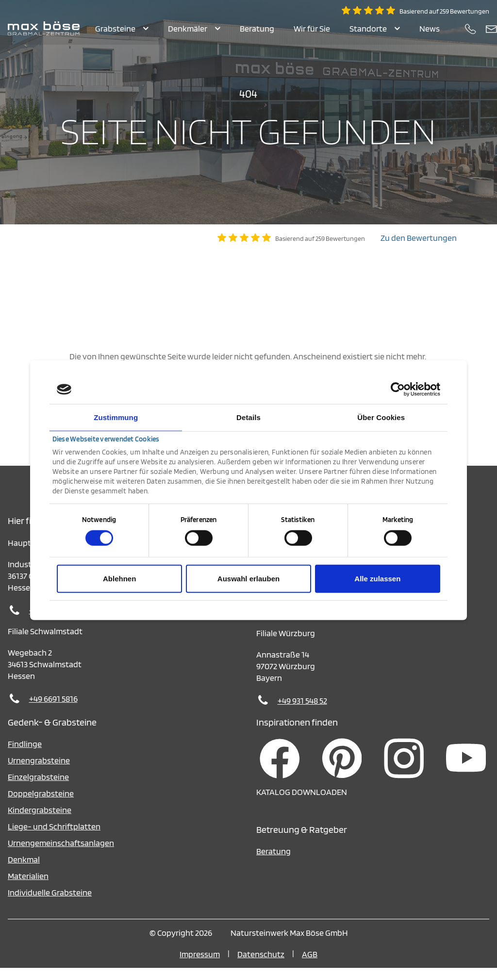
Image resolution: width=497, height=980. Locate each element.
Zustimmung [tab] (116, 417)
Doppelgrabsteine (41, 805)
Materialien (28, 888)
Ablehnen (119, 578)
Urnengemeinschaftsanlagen (61, 855)
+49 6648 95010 (57, 622)
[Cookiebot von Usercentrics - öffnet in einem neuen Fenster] (398, 389)
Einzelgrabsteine (38, 789)
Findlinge (25, 756)
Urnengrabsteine (39, 772)
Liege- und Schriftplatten (54, 838)
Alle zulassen (377, 578)
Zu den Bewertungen (419, 250)
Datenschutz (261, 966)
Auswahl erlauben (248, 578)
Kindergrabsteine (40, 822)
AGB (310, 966)
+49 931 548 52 (302, 713)
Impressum (200, 966)
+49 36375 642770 (308, 624)
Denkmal (24, 871)
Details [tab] (248, 417)
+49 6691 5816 (53, 711)
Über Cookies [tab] (381, 417)
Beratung (273, 863)
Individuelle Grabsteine (50, 904)
